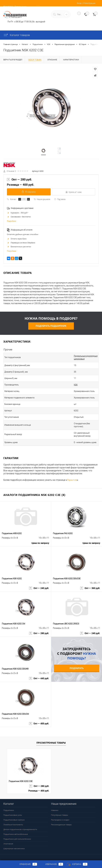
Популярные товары (60, 813)
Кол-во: (13, 200)
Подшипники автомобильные (16, 832)
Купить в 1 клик (74, 192)
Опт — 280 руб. (19, 180)
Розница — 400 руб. (21, 185)
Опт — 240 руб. (39, 586)
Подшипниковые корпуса (14, 817)
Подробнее (11, 221)
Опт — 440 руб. (39, 676)
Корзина (77, 864)
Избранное (52, 864)
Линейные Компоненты (13, 822)
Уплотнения (8, 841)
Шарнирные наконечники (14, 846)
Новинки (55, 808)
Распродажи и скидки (60, 817)
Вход (79, 3)
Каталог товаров (17, 35)
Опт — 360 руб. (90, 586)
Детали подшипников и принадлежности (20, 827)
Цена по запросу (40, 541)
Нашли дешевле (42, 200)
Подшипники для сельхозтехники (17, 836)
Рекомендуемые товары (61, 822)
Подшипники (9, 808)
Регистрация (89, 3)
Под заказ (60, 200)
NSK (72, 385)
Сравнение (26, 864)
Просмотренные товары (51, 740)
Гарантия (72, 477)
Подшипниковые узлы (13, 813)
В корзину (28, 192)
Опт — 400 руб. (39, 721)
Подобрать (77, 666)
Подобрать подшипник (51, 326)
